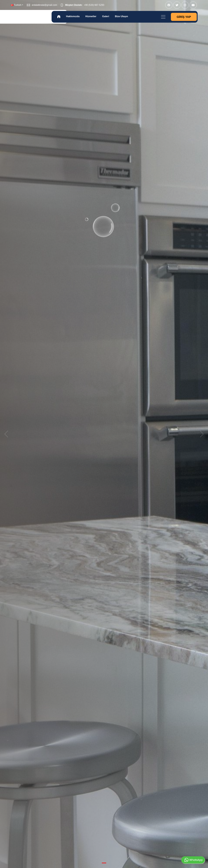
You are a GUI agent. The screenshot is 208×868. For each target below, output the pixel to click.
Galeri (106, 16)
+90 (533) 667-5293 (94, 5)
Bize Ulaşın (121, 16)
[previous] (7, 434)
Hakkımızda (73, 16)
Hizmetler (91, 16)
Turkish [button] (16, 5)
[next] (201, 434)
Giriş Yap (184, 17)
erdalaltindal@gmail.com (44, 5)
